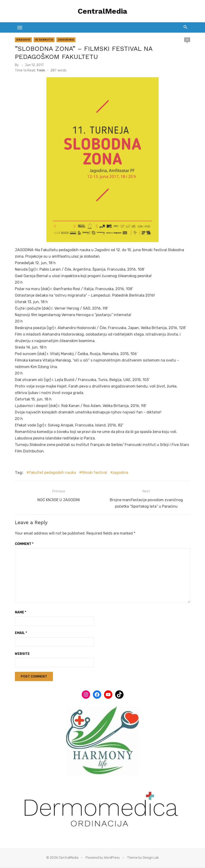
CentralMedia (102, 11)
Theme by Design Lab (143, 858)
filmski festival (94, 472)
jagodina (120, 472)
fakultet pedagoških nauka (52, 472)
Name (20, 612)
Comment (24, 544)
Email (20, 633)
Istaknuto (44, 40)
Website (22, 654)
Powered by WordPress (103, 858)
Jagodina (65, 40)
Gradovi (23, 40)
